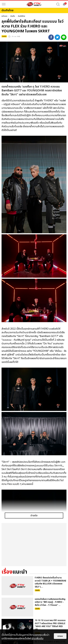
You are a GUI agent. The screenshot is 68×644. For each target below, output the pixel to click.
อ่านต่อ (34, 516)
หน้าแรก (4, 16)
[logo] (34, 4)
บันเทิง (13, 16)
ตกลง (60, 636)
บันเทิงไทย (21, 16)
